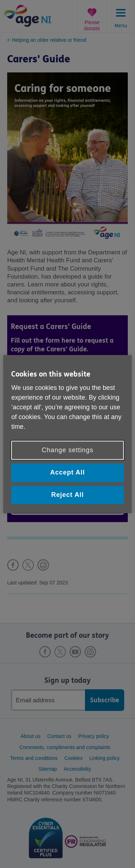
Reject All (67, 495)
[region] (67, 434)
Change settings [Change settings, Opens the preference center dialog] (68, 450)
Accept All (67, 473)
